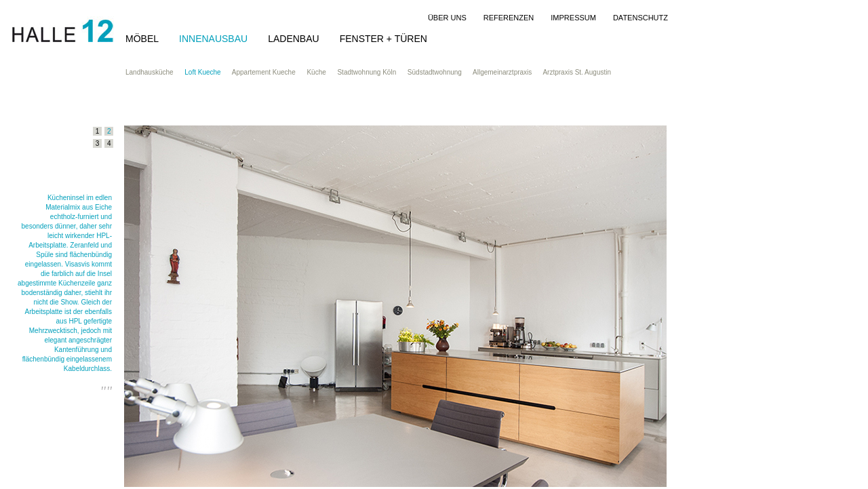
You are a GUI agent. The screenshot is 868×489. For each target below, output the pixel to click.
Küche (322, 72)
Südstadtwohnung (440, 72)
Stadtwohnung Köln (372, 72)
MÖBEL (142, 39)
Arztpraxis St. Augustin (582, 72)
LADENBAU (293, 39)
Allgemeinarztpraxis (508, 72)
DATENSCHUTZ (640, 18)
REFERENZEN (509, 18)
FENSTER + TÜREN (383, 39)
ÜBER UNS (447, 18)
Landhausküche (155, 72)
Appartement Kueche (270, 72)
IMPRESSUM (573, 18)
